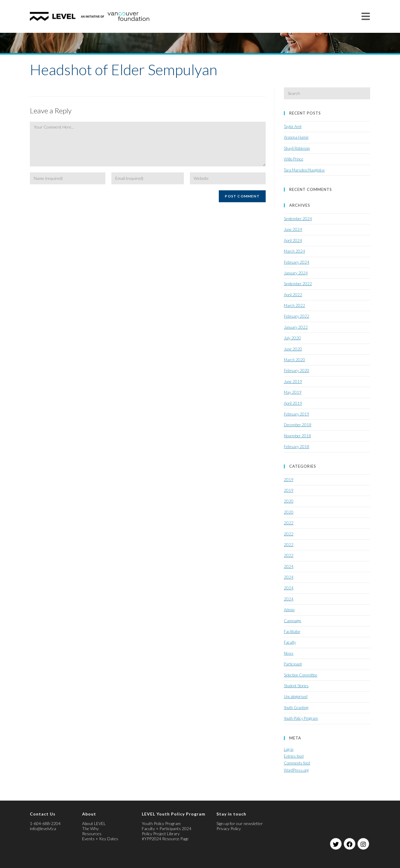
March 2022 (294, 305)
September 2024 (298, 219)
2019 (289, 480)
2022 (289, 523)
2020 (289, 501)
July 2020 (292, 338)
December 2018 (298, 425)
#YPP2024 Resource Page (165, 839)
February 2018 (297, 447)
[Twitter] (336, 844)
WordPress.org (296, 770)
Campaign (293, 621)
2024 (289, 566)
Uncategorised (296, 696)
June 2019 (293, 382)
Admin (289, 610)
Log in (289, 749)
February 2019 (297, 414)
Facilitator (292, 631)
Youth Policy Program (301, 718)
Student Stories (296, 686)
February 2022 (297, 316)
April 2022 (293, 295)
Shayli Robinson (297, 148)
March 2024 (294, 251)
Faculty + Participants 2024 (167, 828)
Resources (92, 834)
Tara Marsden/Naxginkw (304, 170)
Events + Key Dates (100, 839)
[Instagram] (363, 844)
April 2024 (293, 240)
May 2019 (293, 392)
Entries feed (294, 756)
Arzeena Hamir (296, 137)
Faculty (290, 642)
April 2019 (293, 403)
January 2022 (296, 327)
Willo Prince (294, 159)
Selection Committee (301, 675)
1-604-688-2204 (45, 823)
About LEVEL (94, 823)
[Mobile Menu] (366, 16)
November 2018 (297, 436)
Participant (293, 664)
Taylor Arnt (293, 126)
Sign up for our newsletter (240, 823)
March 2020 (294, 360)
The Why (90, 828)
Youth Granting (296, 708)
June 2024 (293, 229)
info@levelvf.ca (43, 828)
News (289, 653)
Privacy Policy (229, 828)
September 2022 (298, 284)
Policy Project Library (161, 834)
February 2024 (297, 262)
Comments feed (297, 763)
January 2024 (296, 273)
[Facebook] (350, 844)
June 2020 (293, 349)
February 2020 (297, 370)
